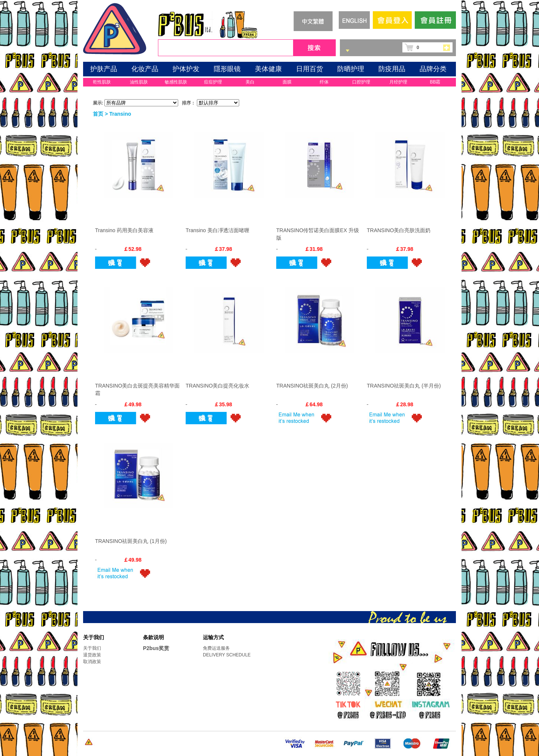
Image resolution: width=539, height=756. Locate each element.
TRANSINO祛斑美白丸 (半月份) (404, 386)
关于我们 (92, 648)
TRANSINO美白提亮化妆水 (217, 386)
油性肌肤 (139, 82)
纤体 (324, 82)
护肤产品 (104, 69)
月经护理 (398, 82)
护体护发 (186, 69)
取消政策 (92, 662)
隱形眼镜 (227, 69)
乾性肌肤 (102, 82)
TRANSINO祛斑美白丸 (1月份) (131, 541)
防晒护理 (351, 69)
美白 (250, 82)
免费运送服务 (216, 648)
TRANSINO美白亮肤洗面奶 (399, 230)
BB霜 (435, 82)
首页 (98, 114)
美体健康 (268, 69)
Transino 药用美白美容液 (124, 230)
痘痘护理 (213, 82)
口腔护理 (361, 82)
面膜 (287, 82)
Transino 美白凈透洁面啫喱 (217, 230)
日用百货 (310, 69)
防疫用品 (392, 69)
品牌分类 (433, 69)
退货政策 (92, 655)
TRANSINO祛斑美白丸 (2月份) (312, 386)
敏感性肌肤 (176, 82)
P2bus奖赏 (156, 648)
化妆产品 (145, 69)
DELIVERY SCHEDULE (227, 655)
